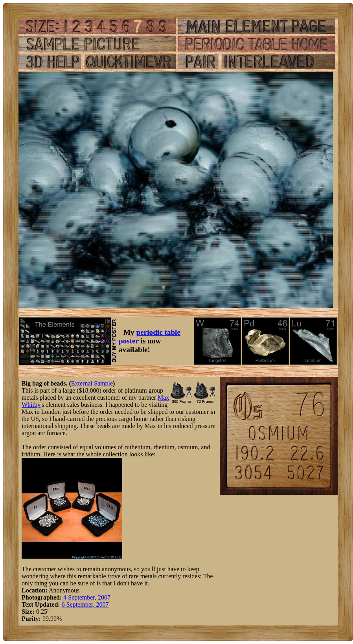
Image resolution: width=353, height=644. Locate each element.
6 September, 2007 (85, 604)
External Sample (92, 383)
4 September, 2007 (87, 597)
